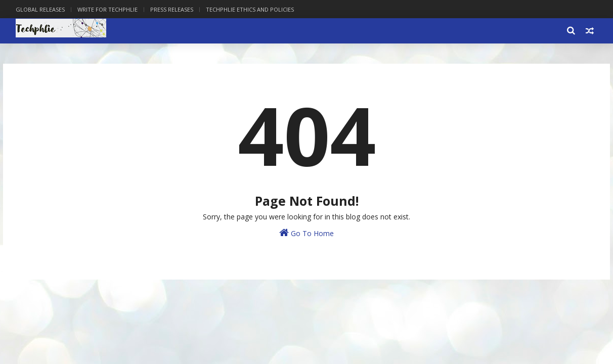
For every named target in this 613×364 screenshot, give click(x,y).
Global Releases (40, 9)
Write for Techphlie (107, 9)
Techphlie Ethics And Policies (250, 9)
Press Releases (172, 9)
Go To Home (306, 233)
